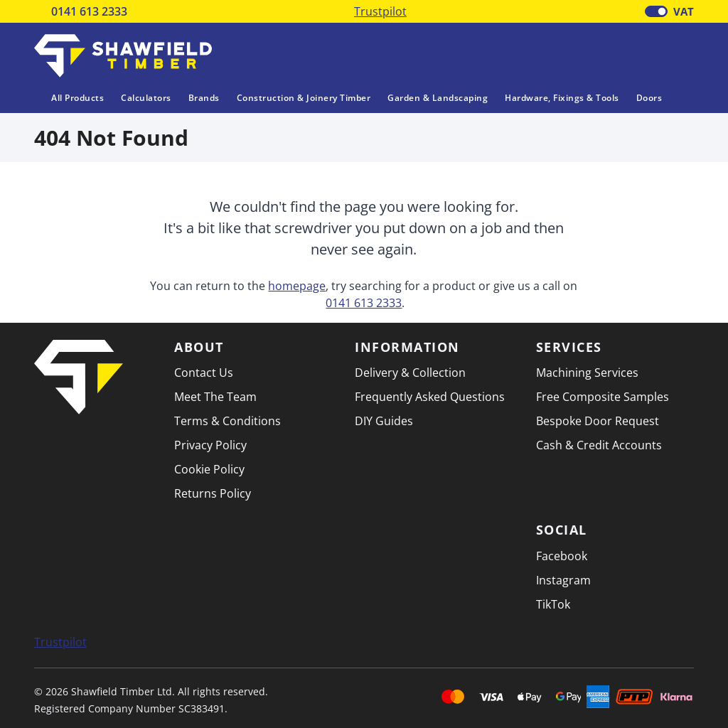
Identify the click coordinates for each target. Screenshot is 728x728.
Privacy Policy (210, 445)
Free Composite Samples (603, 397)
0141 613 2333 (89, 11)
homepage (297, 286)
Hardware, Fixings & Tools (562, 98)
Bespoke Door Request (598, 421)
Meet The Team (215, 397)
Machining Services (587, 373)
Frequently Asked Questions (430, 397)
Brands (204, 98)
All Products (69, 98)
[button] (683, 55)
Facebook (562, 556)
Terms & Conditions (227, 421)
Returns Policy (213, 493)
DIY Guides (384, 421)
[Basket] (646, 56)
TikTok (553, 604)
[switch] (656, 11)
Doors (649, 98)
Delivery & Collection (410, 373)
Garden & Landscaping (438, 98)
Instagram (563, 580)
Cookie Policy (209, 469)
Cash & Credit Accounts (599, 445)
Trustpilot (380, 11)
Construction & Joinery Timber (304, 98)
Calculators (146, 98)
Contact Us (204, 373)
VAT (684, 11)
